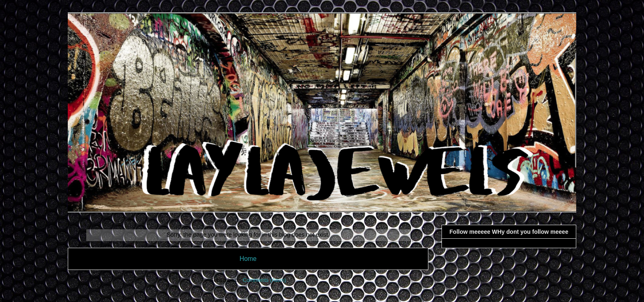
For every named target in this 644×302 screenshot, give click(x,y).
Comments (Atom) (264, 280)
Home (248, 259)
